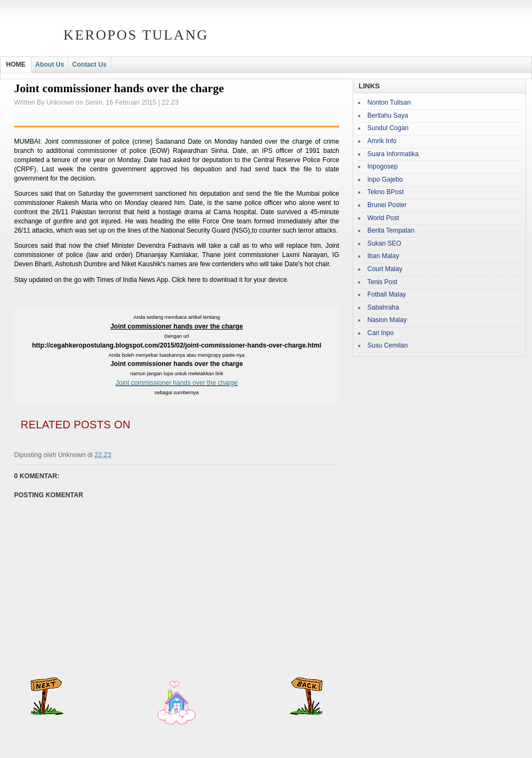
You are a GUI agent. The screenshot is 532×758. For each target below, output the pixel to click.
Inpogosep (382, 166)
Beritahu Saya (388, 115)
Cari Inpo (381, 333)
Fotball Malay (387, 294)
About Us (50, 65)
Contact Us (89, 65)
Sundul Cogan (388, 128)
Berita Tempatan (391, 230)
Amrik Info (382, 141)
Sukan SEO (384, 243)
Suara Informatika (393, 154)
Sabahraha (383, 307)
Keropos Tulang (136, 35)
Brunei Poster (387, 205)
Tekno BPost (385, 192)
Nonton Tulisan (389, 102)
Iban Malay (383, 256)
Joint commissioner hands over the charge (176, 383)
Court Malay (385, 269)
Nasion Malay (387, 320)
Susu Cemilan (388, 345)
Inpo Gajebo (385, 179)
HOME (16, 65)
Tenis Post (382, 282)
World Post (383, 218)
